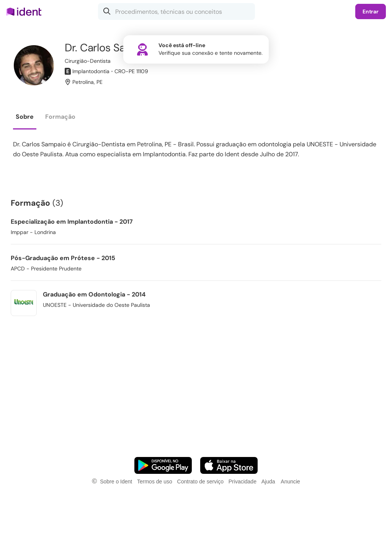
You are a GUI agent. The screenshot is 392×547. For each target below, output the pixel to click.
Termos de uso (155, 481)
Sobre (25, 117)
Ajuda (268, 481)
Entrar (371, 11)
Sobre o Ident (116, 481)
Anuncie (290, 481)
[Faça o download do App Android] (163, 465)
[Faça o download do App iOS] (229, 465)
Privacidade (243, 481)
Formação (60, 117)
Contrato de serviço (200, 481)
